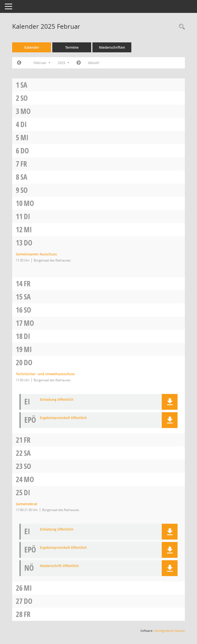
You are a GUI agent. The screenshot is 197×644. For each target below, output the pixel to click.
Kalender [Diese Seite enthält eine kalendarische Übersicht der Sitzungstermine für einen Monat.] (32, 47)
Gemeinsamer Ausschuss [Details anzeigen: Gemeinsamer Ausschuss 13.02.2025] (36, 254)
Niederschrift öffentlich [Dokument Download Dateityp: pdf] (59, 566)
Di (24, 124)
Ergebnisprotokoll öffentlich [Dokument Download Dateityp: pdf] (63, 418)
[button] (170, 402)
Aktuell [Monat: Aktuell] (94, 63)
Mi (24, 137)
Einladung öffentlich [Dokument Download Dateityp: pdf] (57, 400)
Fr (24, 164)
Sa (24, 85)
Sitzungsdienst (169, 631)
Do (25, 151)
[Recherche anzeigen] (181, 27)
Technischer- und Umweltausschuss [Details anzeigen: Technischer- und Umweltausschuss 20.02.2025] (45, 374)
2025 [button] (63, 63)
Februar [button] (42, 63)
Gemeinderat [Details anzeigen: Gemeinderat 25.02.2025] (27, 504)
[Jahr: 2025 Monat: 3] (79, 63)
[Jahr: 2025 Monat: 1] (19, 63)
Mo (26, 111)
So (24, 98)
